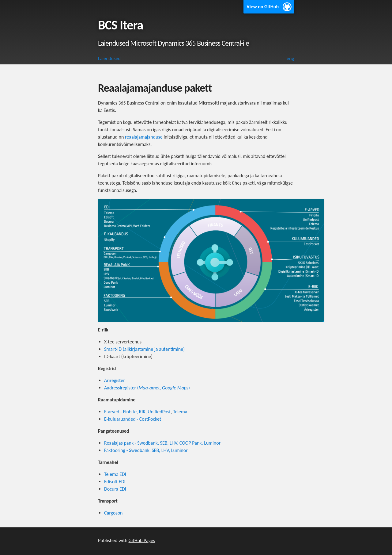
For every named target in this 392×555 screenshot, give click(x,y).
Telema (180, 412)
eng (290, 58)
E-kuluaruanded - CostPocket (133, 419)
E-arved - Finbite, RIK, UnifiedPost (137, 412)
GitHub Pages (142, 540)
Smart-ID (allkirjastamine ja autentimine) (144, 349)
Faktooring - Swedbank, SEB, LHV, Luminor (146, 450)
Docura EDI (115, 489)
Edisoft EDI (115, 482)
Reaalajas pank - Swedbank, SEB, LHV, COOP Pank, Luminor (162, 443)
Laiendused (109, 58)
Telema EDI (115, 474)
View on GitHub (263, 7)
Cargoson (113, 513)
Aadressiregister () (147, 388)
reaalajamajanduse (144, 137)
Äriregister (115, 380)
